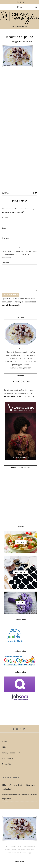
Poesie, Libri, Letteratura (26, 850)
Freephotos (22, 396)
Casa (6, 846)
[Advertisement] (19, 130)
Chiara (7, 193)
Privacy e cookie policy (11, 753)
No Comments (28, 42)
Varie (24, 853)
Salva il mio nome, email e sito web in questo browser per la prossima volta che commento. (19, 254)
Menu (20, 7)
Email (5, 228)
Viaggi (29, 853)
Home (5, 742)
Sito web (6, 238)
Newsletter (7, 764)
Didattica (20, 846)
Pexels (14, 396)
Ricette (19, 853)
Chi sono (6, 747)
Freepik (31, 396)
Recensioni (12, 853)
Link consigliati (8, 758)
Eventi (8, 850)
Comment (6, 262)
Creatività (13, 846)
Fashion (13, 850)
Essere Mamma (30, 846)
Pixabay (7, 396)
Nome (5, 218)
